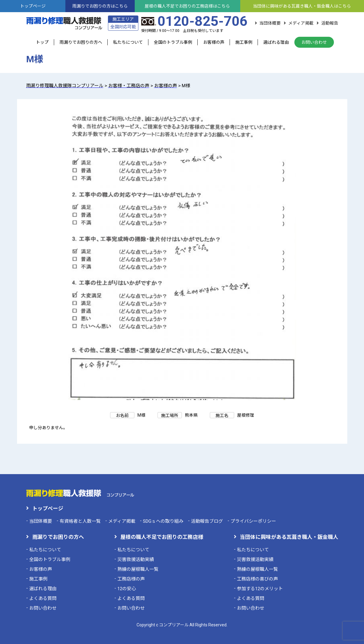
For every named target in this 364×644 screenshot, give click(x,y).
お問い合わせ (314, 42)
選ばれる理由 (276, 42)
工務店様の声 (131, 579)
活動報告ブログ (207, 521)
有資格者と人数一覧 (80, 521)
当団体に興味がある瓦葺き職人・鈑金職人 (289, 537)
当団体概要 (270, 23)
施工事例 (244, 42)
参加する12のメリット (260, 589)
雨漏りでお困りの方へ (81, 42)
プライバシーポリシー (253, 521)
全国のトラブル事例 (173, 42)
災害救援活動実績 (136, 560)
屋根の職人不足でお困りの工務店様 (162, 537)
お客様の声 (214, 42)
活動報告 (330, 23)
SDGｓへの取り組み (163, 521)
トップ (42, 42)
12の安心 (127, 589)
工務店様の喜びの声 (257, 579)
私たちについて (128, 42)
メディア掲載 (301, 23)
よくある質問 (43, 598)
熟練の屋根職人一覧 (138, 569)
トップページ (48, 508)
